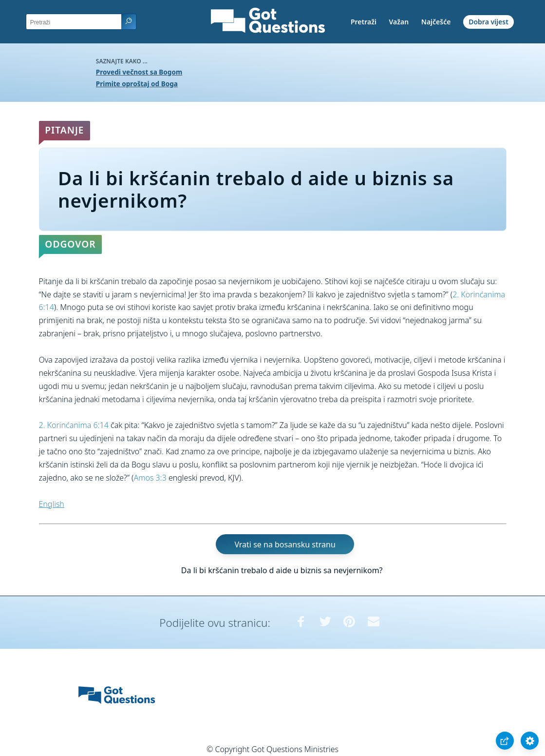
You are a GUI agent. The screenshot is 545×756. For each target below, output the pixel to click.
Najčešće (436, 22)
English (52, 504)
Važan (399, 22)
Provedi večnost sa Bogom (139, 72)
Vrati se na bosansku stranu (285, 544)
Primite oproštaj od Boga (137, 84)
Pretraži (364, 22)
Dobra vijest (489, 22)
